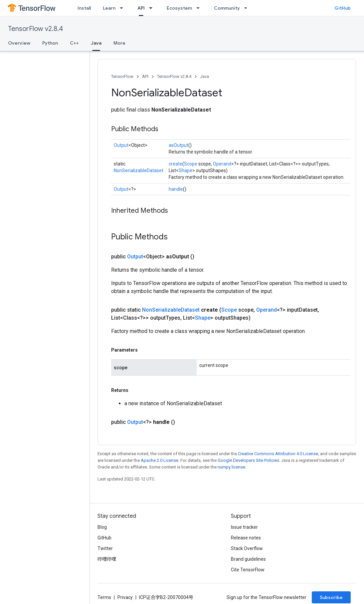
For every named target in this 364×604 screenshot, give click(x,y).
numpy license (231, 467)
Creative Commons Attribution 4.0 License (278, 454)
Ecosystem (179, 8)
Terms (104, 597)
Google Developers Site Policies (248, 460)
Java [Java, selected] (96, 43)
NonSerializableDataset (139, 170)
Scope (191, 164)
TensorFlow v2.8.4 (35, 29)
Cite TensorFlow (248, 570)
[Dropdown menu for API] (153, 8)
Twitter (105, 548)
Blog (102, 527)
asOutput (179, 145)
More (119, 43)
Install (84, 8)
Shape (185, 170)
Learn (109, 8)
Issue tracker (244, 527)
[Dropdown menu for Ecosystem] (200, 8)
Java (204, 76)
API (145, 76)
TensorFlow (122, 76)
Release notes (246, 538)
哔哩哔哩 (107, 559)
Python (50, 43)
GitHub (343, 8)
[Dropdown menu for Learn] (123, 8)
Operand (222, 164)
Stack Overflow (247, 548)
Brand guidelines (248, 559)
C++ (74, 43)
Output (121, 145)
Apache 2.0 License (160, 460)
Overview (19, 43)
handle (176, 189)
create (176, 164)
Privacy (125, 597)
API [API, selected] (141, 8)
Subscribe (331, 597)
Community (227, 8)
